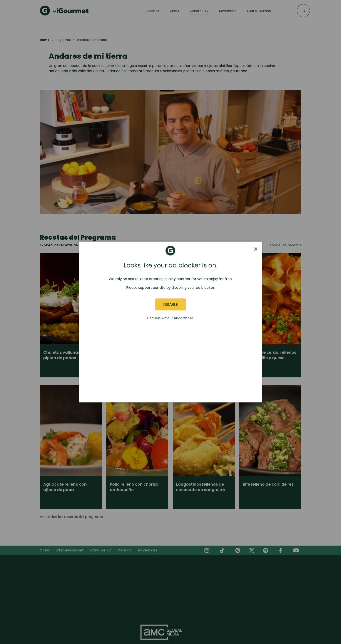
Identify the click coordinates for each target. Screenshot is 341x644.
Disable (171, 304)
